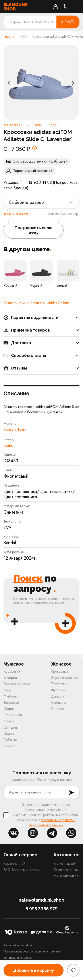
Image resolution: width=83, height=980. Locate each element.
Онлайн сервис (20, 855)
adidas (8, 446)
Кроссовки (12, 671)
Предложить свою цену (34, 230)
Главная (10, 37)
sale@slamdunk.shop (42, 900)
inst (33, 833)
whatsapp (71, 833)
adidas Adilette (15, 430)
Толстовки (11, 703)
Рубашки (10, 740)
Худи (7, 690)
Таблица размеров (16, 214)
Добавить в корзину (34, 970)
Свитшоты (11, 727)
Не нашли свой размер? (63, 214)
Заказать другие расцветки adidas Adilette (37, 303)
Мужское (14, 664)
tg (52, 833)
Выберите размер (26, 202)
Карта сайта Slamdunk (18, 945)
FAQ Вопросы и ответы (22, 870)
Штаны (9, 734)
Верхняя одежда (17, 684)
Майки (9, 721)
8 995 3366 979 (41, 909)
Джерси (10, 678)
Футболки (11, 696)
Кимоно (10, 746)
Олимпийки (13, 715)
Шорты (9, 709)
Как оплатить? (14, 864)
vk (14, 833)
